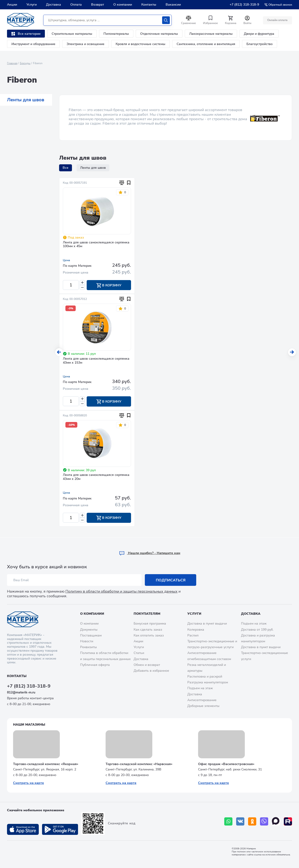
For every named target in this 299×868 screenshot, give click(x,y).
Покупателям (147, 614)
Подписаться (171, 580)
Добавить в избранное (151, 671)
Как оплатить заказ (149, 635)
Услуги (32, 5)
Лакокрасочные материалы (211, 34)
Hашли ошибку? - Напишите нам (150, 553)
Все (66, 168)
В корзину (109, 285)
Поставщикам (91, 635)
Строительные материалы (72, 34)
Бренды (25, 63)
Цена (66, 260)
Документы (89, 630)
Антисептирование (202, 700)
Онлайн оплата (277, 20)
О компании (123, 5)
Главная (12, 63)
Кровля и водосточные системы (141, 44)
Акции (12, 5)
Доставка (53, 5)
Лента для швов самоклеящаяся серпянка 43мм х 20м (96, 477)
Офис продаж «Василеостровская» (226, 764)
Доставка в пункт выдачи (207, 624)
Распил (193, 635)
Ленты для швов (26, 100)
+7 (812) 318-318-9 (244, 5)
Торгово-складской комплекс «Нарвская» (139, 764)
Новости (87, 641)
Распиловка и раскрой (205, 676)
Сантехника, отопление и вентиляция (206, 44)
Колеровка (196, 630)
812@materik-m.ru (21, 692)
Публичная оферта (95, 665)
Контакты (149, 5)
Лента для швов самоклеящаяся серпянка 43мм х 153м (96, 361)
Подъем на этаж (200, 688)
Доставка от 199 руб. (257, 630)
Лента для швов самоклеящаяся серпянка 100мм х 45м (96, 245)
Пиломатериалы (116, 34)
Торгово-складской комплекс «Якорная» (46, 764)
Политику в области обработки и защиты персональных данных (121, 592)
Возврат (98, 5)
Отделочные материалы (159, 34)
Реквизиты (88, 647)
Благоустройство (260, 44)
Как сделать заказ (148, 630)
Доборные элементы (203, 706)
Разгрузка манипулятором (208, 683)
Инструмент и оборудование (33, 44)
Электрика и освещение (85, 44)
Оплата (76, 5)
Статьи (139, 653)
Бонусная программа (150, 624)
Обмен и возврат (147, 665)
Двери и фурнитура (259, 34)
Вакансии (173, 5)
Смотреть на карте (28, 783)
